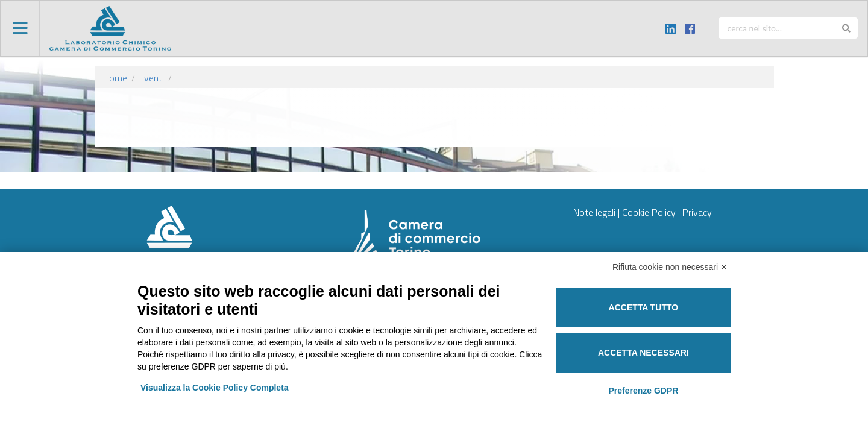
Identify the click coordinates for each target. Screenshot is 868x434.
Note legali (594, 212)
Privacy (697, 212)
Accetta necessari (643, 353)
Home (115, 78)
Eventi (152, 78)
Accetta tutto (644, 307)
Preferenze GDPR (643, 391)
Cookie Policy (649, 212)
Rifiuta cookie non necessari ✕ (670, 267)
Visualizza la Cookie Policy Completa (215, 388)
